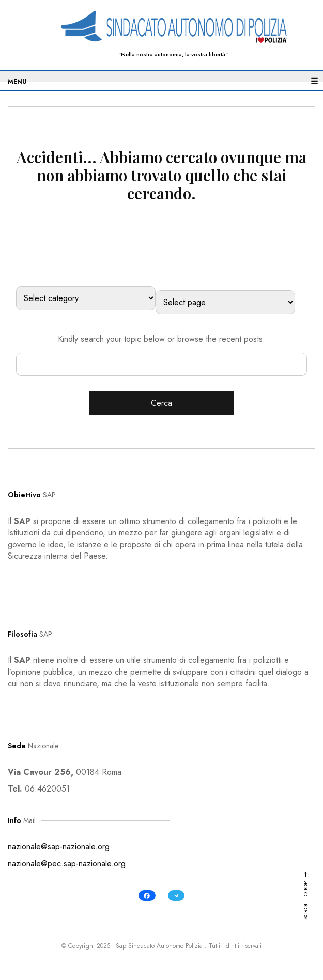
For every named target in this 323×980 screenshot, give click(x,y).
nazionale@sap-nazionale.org (59, 847)
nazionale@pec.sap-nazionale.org (67, 864)
